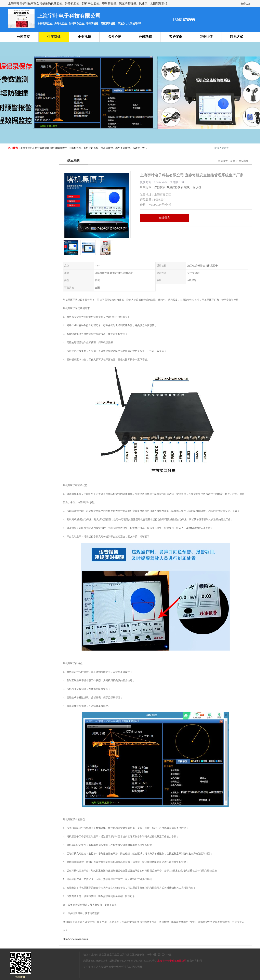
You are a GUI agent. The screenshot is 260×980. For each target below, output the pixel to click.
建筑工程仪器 (193, 187)
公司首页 (23, 37)
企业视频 (84, 37)
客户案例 (176, 37)
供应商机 (54, 37)
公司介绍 (115, 37)
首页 (233, 161)
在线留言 (164, 218)
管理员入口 (125, 967)
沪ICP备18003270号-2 (145, 961)
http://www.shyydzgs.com (76, 939)
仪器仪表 (160, 187)
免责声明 (114, 967)
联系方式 (237, 37)
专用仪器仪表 (175, 187)
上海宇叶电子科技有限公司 (172, 961)
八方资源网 (102, 967)
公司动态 (145, 37)
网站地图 (137, 967)
